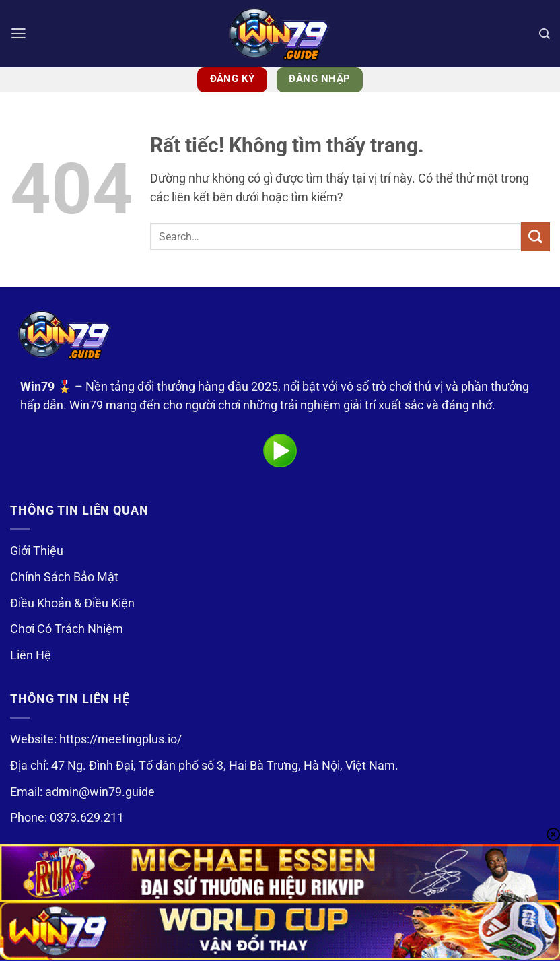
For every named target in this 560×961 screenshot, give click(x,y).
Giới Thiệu (37, 551)
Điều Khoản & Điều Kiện (72, 603)
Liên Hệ (31, 655)
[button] (19, 34)
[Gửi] (535, 237)
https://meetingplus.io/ (120, 739)
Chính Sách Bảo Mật (64, 577)
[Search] (544, 34)
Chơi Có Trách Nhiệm (67, 629)
